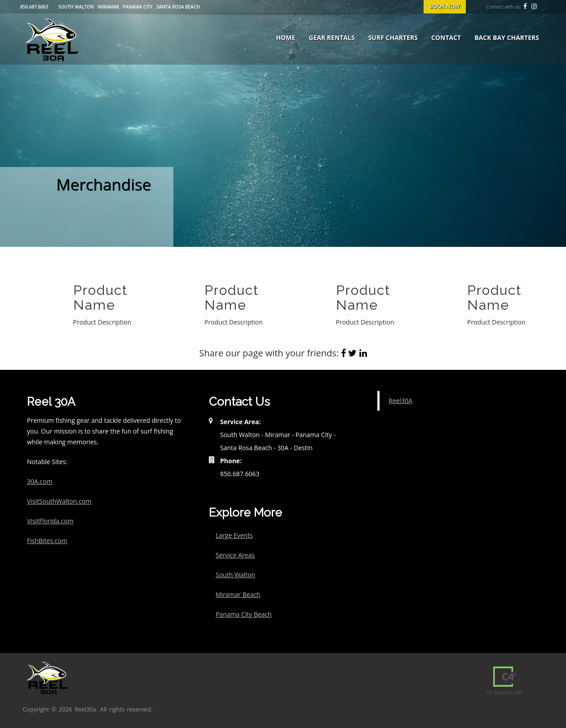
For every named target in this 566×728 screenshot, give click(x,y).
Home (285, 37)
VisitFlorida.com (50, 521)
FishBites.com (47, 541)
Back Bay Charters (507, 37)
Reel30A (400, 401)
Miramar (108, 7)
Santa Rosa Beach (178, 7)
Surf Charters (393, 37)
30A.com (40, 481)
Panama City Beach (244, 614)
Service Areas (235, 555)
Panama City (138, 7)
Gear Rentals (332, 37)
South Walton (76, 7)
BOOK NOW (445, 6)
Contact (446, 37)
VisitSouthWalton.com (59, 501)
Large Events (234, 535)
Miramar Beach (238, 594)
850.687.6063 (34, 7)
